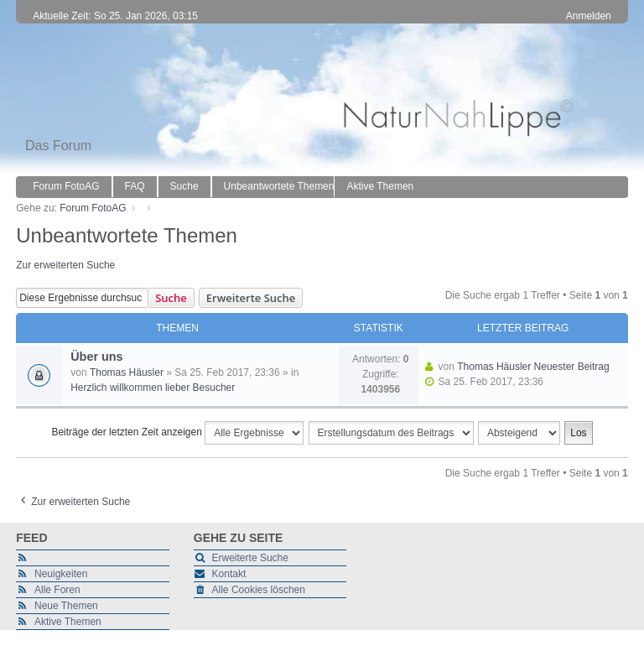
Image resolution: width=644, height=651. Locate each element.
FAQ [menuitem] (135, 186)
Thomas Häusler (127, 372)
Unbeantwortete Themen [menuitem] (279, 186)
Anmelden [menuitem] (589, 16)
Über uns (96, 357)
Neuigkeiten (61, 574)
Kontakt (229, 574)
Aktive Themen (68, 622)
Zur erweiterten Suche (65, 265)
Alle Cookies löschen (259, 590)
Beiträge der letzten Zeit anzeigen (177, 433)
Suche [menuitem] (184, 186)
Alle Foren (57, 590)
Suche (171, 298)
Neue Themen (66, 606)
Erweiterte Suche (251, 298)
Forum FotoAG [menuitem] (66, 186)
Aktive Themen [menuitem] (380, 186)
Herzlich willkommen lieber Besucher (153, 388)
